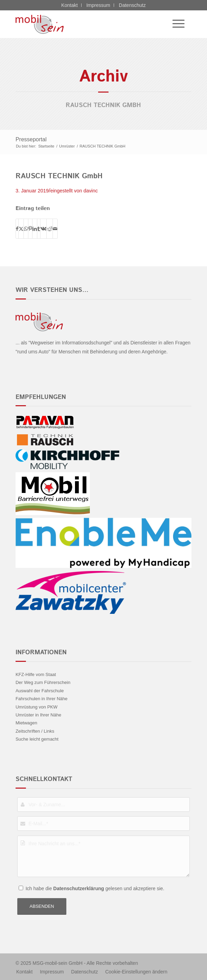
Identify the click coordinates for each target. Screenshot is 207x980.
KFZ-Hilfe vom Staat (36, 674)
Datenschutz (132, 5)
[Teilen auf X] (21, 229)
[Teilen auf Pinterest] (30, 229)
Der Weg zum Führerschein (43, 682)
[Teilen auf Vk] (43, 229)
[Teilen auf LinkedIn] (35, 229)
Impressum (98, 5)
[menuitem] (175, 24)
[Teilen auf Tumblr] (39, 229)
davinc (91, 191)
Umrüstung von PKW (36, 707)
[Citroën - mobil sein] (86, 24)
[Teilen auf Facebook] (17, 229)
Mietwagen (26, 723)
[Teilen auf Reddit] (50, 229)
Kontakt (69, 5)
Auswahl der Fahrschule (40, 691)
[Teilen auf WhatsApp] (26, 229)
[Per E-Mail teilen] (55, 229)
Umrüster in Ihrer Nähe (38, 715)
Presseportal (31, 139)
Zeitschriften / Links (35, 731)
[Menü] (175, 24)
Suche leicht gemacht (37, 739)
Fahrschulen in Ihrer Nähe (41, 699)
